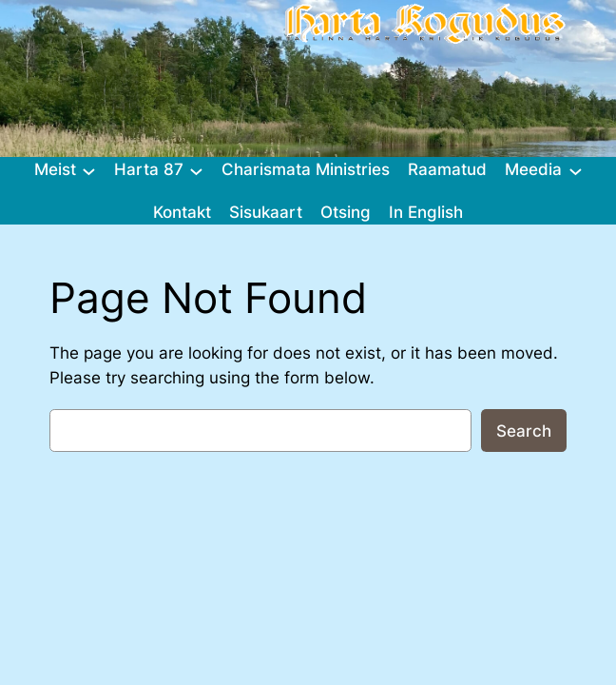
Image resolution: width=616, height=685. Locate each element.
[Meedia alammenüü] (576, 170)
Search (524, 431)
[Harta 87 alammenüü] (196, 170)
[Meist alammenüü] (89, 170)
